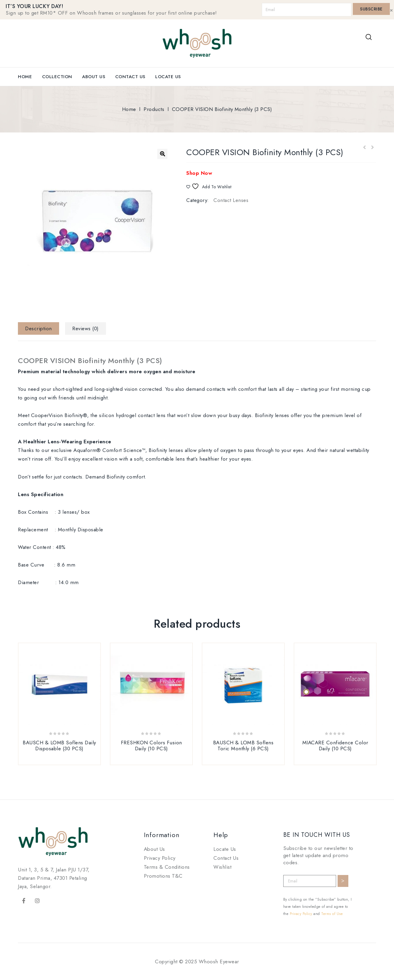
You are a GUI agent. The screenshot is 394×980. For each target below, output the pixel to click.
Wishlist (222, 867)
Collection (57, 77)
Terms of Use (332, 914)
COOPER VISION (90, 361)
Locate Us (168, 77)
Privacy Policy (160, 858)
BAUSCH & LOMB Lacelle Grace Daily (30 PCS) (372, 148)
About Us (94, 77)
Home (25, 77)
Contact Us (130, 77)
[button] (162, 154)
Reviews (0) (86, 328)
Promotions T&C (163, 876)
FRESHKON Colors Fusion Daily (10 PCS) (364, 148)
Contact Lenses (231, 200)
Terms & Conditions (167, 867)
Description (39, 328)
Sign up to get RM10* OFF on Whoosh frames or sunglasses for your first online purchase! (111, 13)
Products (154, 109)
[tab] (41, 328)
